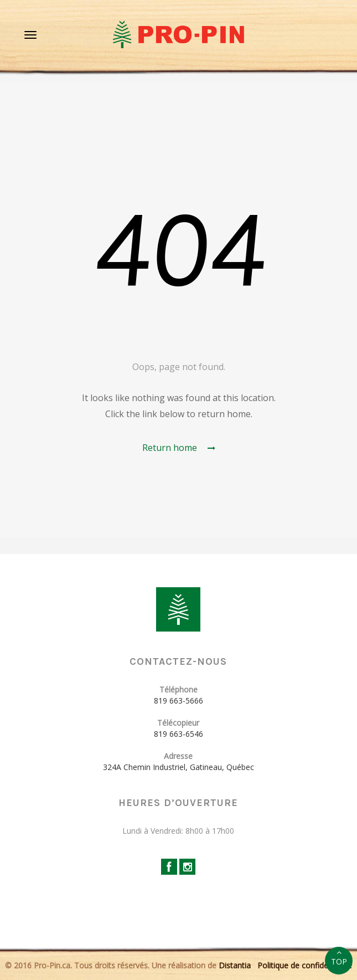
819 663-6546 (178, 734)
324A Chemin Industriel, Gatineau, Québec (178, 767)
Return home (179, 448)
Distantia (235, 965)
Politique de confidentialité (305, 965)
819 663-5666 (178, 701)
